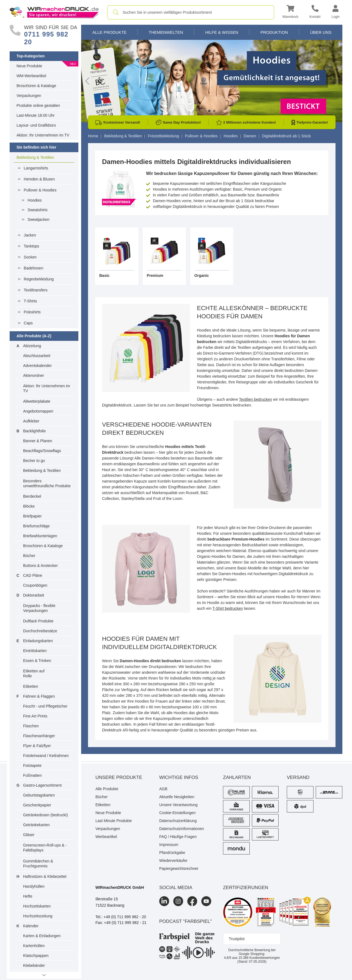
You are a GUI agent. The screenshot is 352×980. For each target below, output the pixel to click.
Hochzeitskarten (37, 906)
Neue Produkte (29, 66)
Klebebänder (34, 965)
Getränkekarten (36, 825)
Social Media (176, 888)
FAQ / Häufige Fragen (178, 837)
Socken (30, 257)
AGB (163, 789)
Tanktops (31, 246)
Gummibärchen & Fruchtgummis (38, 864)
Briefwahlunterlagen (40, 536)
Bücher (29, 556)
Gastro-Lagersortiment (42, 785)
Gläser (29, 835)
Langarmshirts (36, 168)
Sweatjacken (38, 219)
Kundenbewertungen (259, 958)
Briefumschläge (36, 526)
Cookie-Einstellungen (177, 813)
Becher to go (34, 461)
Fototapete (32, 765)
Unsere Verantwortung (178, 805)
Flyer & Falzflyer (37, 746)
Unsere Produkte (119, 777)
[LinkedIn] (164, 901)
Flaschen (31, 726)
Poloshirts (32, 312)
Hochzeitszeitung (38, 916)
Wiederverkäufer (173, 861)
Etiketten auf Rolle (34, 673)
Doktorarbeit (34, 595)
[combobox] (191, 12)
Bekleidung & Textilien (35, 157)
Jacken (30, 235)
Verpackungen (29, 96)
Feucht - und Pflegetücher (45, 706)
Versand (298, 777)
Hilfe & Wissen (222, 32)
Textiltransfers (35, 290)
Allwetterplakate (37, 401)
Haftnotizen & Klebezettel (45, 876)
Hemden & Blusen (39, 179)
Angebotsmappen (38, 411)
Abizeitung (32, 346)
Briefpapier (32, 516)
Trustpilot (237, 939)
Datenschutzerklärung (178, 821)
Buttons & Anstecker (40, 566)
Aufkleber (31, 421)
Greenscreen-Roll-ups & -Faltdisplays (45, 848)
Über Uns (321, 32)
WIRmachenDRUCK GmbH (120, 887)
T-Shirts (30, 301)
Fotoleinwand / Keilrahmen (46, 756)
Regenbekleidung (39, 279)
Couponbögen (35, 585)
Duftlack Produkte (38, 621)
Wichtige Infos (179, 777)
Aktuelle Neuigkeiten (177, 797)
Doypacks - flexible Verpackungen (39, 608)
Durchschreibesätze (40, 631)
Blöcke (29, 506)
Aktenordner (34, 375)
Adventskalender (37, 366)
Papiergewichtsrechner (179, 868)
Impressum (169, 845)
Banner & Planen (38, 441)
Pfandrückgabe (172, 853)
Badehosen (33, 268)
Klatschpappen (36, 956)
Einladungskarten (38, 641)
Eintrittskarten (35, 651)
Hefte (28, 896)
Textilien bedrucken (255, 399)
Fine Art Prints (35, 716)
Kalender (31, 926)
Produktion (274, 32)
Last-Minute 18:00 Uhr (36, 115)
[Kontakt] (315, 12)
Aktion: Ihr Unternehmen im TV (43, 135)
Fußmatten (32, 775)
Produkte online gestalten (38, 105)
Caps (28, 323)
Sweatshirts (37, 210)
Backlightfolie (35, 431)
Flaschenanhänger (39, 736)
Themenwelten (166, 32)
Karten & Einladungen (42, 936)
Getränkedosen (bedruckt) (46, 815)
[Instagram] (178, 901)
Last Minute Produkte (114, 821)
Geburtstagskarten (39, 795)
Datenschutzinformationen (182, 829)
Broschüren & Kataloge (36, 86)
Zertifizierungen (246, 888)
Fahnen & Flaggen (39, 696)
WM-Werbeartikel (31, 76)
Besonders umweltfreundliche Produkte (47, 483)
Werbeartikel (106, 837)
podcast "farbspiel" (185, 921)
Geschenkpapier (37, 805)
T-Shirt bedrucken (228, 608)
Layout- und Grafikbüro (36, 125)
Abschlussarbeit (37, 356)
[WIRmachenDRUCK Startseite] (54, 12)
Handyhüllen (34, 886)
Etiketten (31, 686)
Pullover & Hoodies (40, 190)
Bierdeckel (32, 496)
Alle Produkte (109, 32)
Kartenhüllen (34, 946)
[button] (290, 12)
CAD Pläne (33, 575)
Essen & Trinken (37, 661)
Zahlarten (237, 777)
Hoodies (35, 200)
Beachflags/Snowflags (42, 451)
